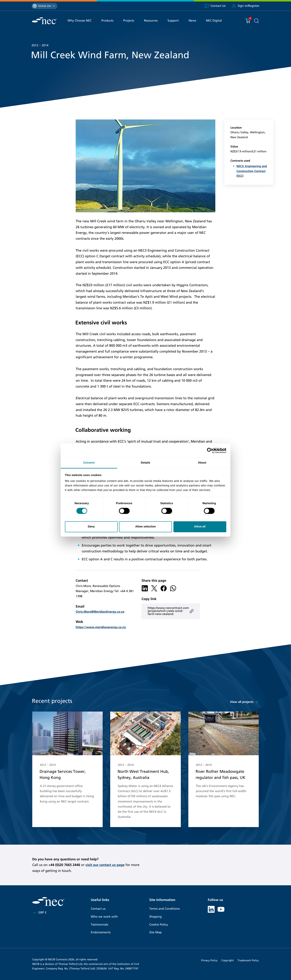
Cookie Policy (159, 925)
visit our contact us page (105, 865)
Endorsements (101, 932)
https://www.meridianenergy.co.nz (101, 627)
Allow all (200, 527)
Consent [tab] (89, 463)
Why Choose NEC (80, 21)
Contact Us (215, 6)
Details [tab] (145, 463)
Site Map (156, 932)
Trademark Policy (248, 960)
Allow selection (145, 527)
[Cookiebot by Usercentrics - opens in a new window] (210, 450)
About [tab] (202, 463)
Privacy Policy (209, 960)
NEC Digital (214, 21)
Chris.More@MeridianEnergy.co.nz (100, 612)
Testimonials (99, 925)
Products (107, 21)
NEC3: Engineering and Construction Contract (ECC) (252, 171)
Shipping (156, 917)
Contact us (98, 909)
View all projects (244, 702)
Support (173, 21)
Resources (151, 21)
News (192, 21)
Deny (91, 527)
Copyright (227, 960)
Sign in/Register (246, 6)
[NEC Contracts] (44, 21)
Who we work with (104, 917)
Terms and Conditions (165, 909)
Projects (129, 21)
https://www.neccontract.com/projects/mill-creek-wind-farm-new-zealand (171, 611)
